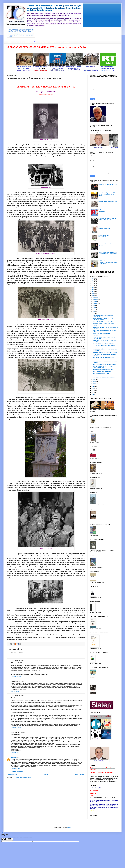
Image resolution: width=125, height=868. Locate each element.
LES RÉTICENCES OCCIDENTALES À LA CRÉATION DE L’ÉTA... (103, 319)
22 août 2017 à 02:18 (16, 769)
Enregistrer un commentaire (16, 772)
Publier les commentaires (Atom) (22, 777)
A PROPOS (17, 42)
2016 (93, 293)
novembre (96, 299)
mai (94, 311)
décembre (96, 297)
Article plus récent (12, 775)
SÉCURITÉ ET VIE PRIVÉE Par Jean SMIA (103, 370)
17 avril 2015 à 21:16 (16, 656)
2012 (93, 391)
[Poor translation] (10, 839)
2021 (93, 283)
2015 (93, 295)
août (94, 305)
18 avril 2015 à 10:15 (16, 677)
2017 (93, 291)
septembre (96, 303)
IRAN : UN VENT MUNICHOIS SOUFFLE (102, 372)
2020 (93, 285)
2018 (93, 289)
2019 (93, 287)
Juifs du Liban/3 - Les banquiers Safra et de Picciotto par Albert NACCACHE (108, 253)
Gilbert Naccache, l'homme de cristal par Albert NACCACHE (108, 228)
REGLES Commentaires (30, 42)
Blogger (69, 827)
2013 (93, 388)
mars (94, 380)
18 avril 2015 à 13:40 (16, 691)
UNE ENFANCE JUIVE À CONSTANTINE (104, 236)
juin (94, 309)
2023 (93, 279)
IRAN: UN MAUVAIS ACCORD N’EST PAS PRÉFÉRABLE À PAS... (103, 367)
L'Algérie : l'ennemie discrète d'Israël (108, 201)
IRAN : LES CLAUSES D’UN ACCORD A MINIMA (105, 364)
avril (94, 314)
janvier (95, 384)
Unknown (13, 757)
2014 (93, 386)
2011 (93, 393)
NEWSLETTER (43, 42)
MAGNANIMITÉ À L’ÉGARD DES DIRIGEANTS (104, 377)
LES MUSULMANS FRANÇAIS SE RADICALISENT (105, 352)
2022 (93, 281)
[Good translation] (4, 839)
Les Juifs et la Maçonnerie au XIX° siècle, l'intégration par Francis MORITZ (107, 194)
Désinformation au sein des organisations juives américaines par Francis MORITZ (108, 262)
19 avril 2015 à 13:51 (16, 753)
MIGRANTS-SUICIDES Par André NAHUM (103, 322)
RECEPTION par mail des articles (60, 42)
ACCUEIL (8, 42)
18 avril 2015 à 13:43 (16, 728)
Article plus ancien (80, 775)
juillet (94, 307)
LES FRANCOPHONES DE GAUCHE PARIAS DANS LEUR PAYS (107, 219)
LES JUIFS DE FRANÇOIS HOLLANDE (108, 184)
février (95, 382)
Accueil (46, 775)
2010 (93, 395)
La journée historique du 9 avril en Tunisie (103, 344)
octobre (95, 301)
